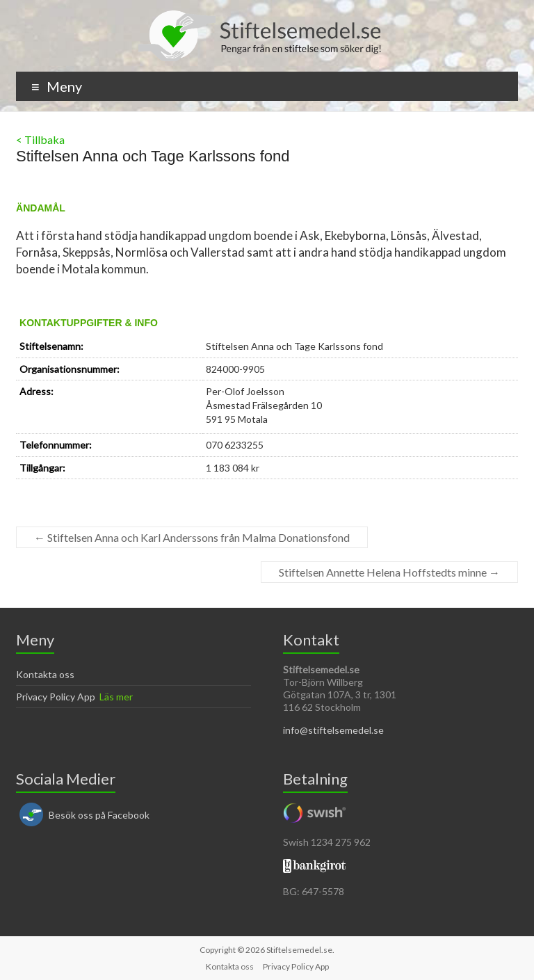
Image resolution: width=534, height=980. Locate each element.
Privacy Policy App (56, 697)
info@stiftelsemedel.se (333, 730)
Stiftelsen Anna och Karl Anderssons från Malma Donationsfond (192, 537)
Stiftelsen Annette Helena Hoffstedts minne (389, 572)
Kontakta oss (45, 674)
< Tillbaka (40, 139)
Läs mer (116, 697)
